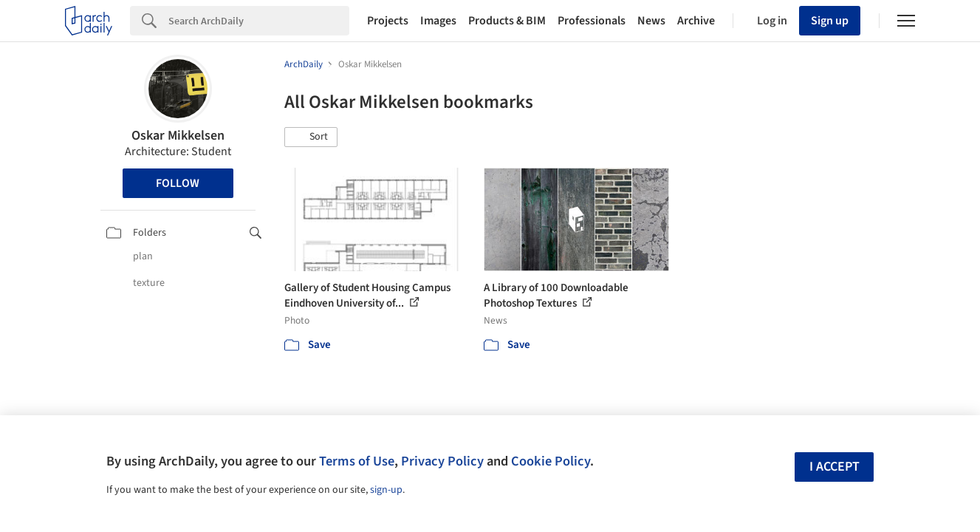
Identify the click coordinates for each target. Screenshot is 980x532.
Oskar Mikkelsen (178, 136)
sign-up (386, 490)
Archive (696, 21)
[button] (311, 137)
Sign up (830, 21)
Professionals (592, 21)
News (651, 21)
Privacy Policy (442, 461)
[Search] (259, 21)
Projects (388, 21)
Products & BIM (507, 21)
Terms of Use (357, 461)
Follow (178, 183)
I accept (835, 467)
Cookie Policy (551, 461)
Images (438, 21)
